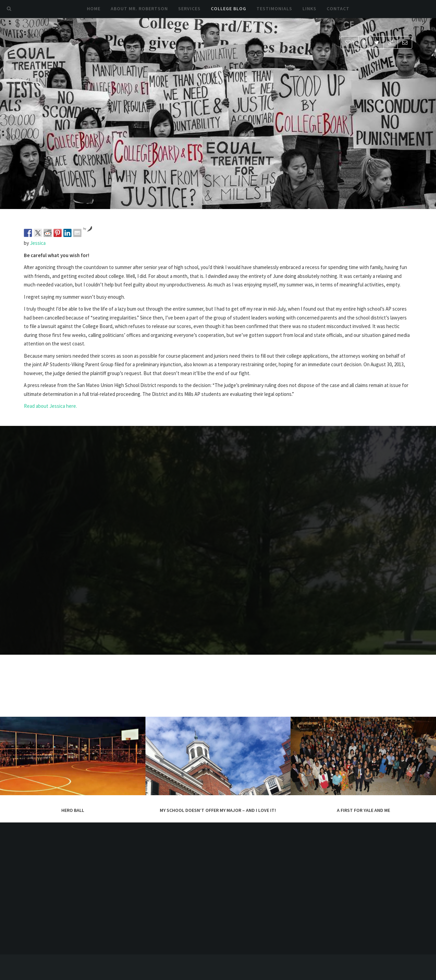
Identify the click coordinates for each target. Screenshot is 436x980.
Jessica (38, 243)
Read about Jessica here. (50, 406)
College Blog (229, 9)
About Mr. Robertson (139, 9)
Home (94, 9)
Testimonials (274, 9)
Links (309, 9)
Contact (338, 9)
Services (189, 9)
